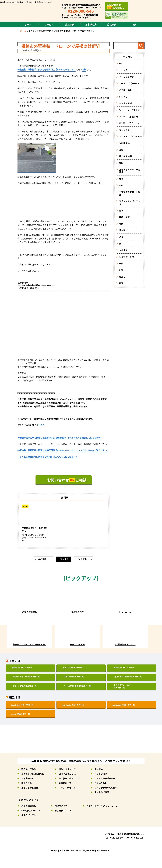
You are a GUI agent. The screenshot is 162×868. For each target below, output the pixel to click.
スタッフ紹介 (101, 775)
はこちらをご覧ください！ (48, 458)
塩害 (121, 179)
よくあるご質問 (102, 793)
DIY (121, 64)
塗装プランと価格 (30, 788)
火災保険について (64, 811)
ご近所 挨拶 (125, 90)
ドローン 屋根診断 (128, 117)
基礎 (121, 150)
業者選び (123, 230)
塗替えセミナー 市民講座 (130, 171)
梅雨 (121, 224)
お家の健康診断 (29, 807)
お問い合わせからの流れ (106, 788)
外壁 (121, 185)
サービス (49, 24)
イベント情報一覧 (67, 788)
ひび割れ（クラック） (130, 123)
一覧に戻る (64, 560)
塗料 (121, 163)
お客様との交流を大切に (33, 775)
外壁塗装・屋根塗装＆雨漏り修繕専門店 (47, 70)
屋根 (121, 210)
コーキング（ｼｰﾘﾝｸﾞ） (130, 83)
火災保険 (123, 250)
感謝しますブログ (45, 31)
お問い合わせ (101, 784)
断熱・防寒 (124, 217)
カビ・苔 (123, 70)
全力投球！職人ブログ (69, 779)
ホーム (28, 24)
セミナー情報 (125, 103)
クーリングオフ (126, 77)
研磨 (121, 263)
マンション (124, 130)
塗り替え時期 (125, 156)
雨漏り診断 (27, 784)
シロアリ (123, 97)
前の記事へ (43, 560)
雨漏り (122, 283)
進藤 (84, 70)
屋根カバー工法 (29, 816)
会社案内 (112, 24)
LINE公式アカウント (31, 811)
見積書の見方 (28, 779)
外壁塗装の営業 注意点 (130, 193)
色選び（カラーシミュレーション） (103, 807)
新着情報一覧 (65, 784)
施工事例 (70, 24)
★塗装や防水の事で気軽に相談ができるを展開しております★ (59, 438)
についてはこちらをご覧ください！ (63, 451)
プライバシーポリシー (105, 779)
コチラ (41, 426)
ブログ (133, 24)
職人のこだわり (29, 770)
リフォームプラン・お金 (131, 136)
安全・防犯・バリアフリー (130, 202)
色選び (122, 277)
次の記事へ (84, 560)
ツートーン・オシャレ (130, 110)
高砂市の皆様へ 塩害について (34, 530)
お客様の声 (91, 24)
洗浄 (121, 237)
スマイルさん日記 (67, 775)
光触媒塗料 (124, 143)
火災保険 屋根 (126, 257)
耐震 (121, 270)
